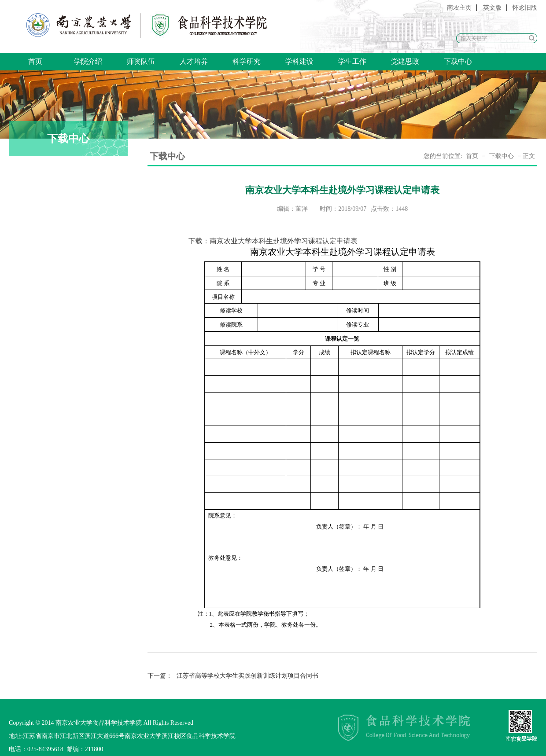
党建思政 (405, 61)
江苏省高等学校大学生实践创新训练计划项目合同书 (233, 676)
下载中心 (458, 61)
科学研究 (247, 61)
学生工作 (352, 61)
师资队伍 (141, 61)
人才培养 (194, 61)
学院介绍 (88, 61)
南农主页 (459, 8)
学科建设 (299, 61)
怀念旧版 (525, 8)
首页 (35, 61)
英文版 (492, 8)
